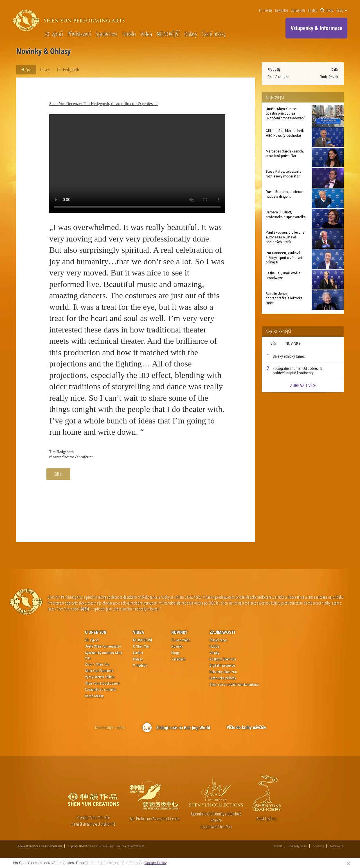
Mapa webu (337, 846)
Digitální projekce (222, 665)
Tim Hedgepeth (68, 70)
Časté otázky (214, 34)
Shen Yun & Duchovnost (102, 683)
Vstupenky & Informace (316, 28)
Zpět (25, 70)
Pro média (266, 10)
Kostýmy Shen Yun (223, 659)
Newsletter (282, 10)
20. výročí (54, 34)
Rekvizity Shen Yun (223, 672)
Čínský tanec (219, 640)
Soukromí (319, 846)
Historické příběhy (223, 678)
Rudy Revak (329, 77)
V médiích (140, 665)
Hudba (214, 646)
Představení (79, 34)
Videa (146, 34)
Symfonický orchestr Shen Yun (103, 655)
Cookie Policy (156, 863)
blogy (175, 653)
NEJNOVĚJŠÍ (168, 34)
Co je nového (181, 640)
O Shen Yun (96, 632)
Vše (274, 343)
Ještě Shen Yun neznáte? (103, 646)
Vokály (214, 653)
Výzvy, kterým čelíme (100, 677)
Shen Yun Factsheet (99, 671)
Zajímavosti (298, 10)
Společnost (107, 34)
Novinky (293, 343)
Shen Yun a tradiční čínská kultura (234, 684)
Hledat (327, 10)
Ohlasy (191, 34)
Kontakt (313, 10)
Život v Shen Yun (97, 664)
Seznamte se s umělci (101, 690)
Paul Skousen (278, 77)
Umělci (129, 34)
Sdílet (58, 474)
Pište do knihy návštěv (246, 727)
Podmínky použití (298, 846)
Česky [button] (342, 10)
